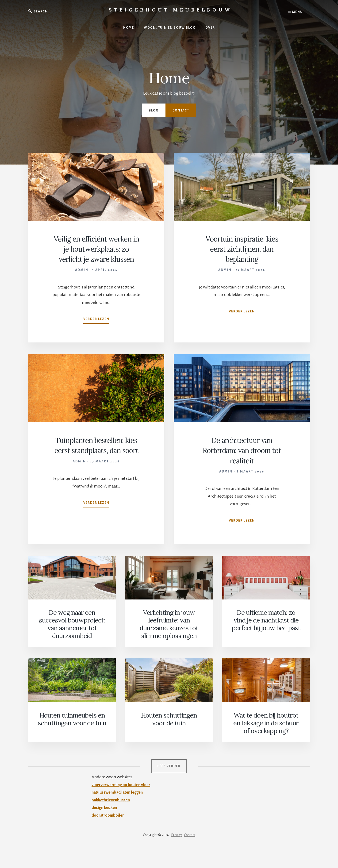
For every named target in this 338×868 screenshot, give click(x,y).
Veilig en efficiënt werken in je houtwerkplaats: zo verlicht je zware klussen (96, 259)
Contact (181, 111)
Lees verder (169, 784)
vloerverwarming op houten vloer (123, 802)
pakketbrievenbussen (112, 817)
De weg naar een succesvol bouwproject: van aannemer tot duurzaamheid (72, 644)
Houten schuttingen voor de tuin (169, 737)
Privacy (177, 852)
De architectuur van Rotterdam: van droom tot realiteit (242, 470)
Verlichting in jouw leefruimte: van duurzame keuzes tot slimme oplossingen (169, 644)
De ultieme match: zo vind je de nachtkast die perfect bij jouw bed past (266, 640)
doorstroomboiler (108, 832)
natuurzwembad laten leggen (119, 809)
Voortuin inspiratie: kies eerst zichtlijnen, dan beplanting (242, 249)
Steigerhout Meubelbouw (170, 10)
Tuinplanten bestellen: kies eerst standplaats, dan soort (96, 470)
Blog (154, 111)
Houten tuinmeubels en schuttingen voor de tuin (72, 737)
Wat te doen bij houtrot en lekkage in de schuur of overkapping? (266, 741)
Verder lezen (96, 340)
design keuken (105, 825)
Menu (296, 12)
